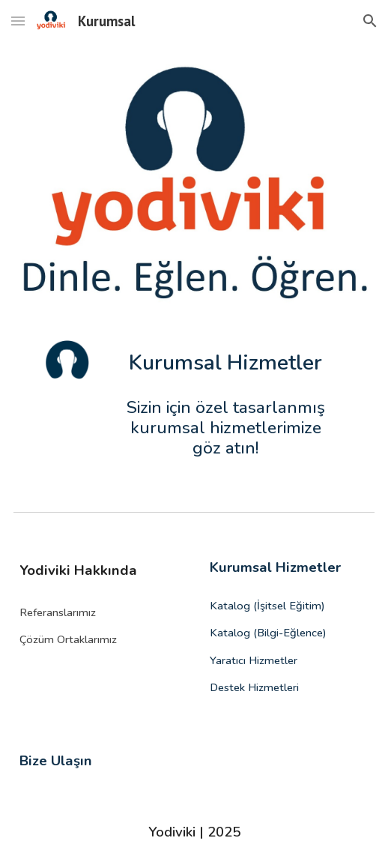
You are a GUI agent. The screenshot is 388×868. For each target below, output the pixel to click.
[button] (18, 21)
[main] (226, 364)
